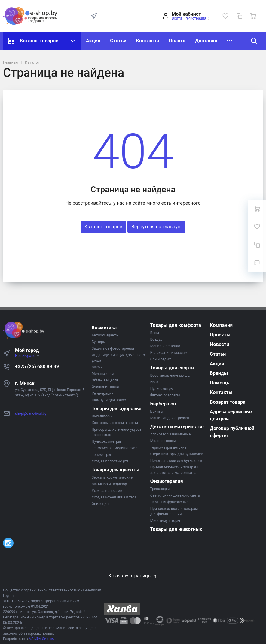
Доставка (206, 41)
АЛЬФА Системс (42, 639)
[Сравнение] (239, 16)
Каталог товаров (42, 41)
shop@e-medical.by (31, 414)
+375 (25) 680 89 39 (37, 367)
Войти (177, 18)
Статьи (118, 41)
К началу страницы (133, 576)
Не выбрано (28, 356)
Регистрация (195, 18)
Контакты (148, 41)
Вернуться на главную (156, 227)
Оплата (177, 41)
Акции (93, 41)
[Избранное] (225, 16)
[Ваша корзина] (253, 16)
